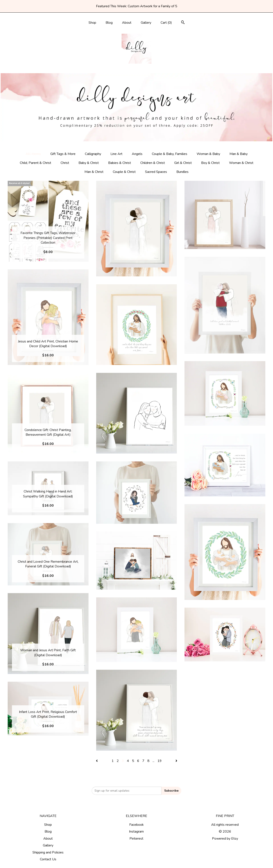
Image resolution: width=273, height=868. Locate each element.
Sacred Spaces (156, 172)
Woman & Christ (241, 163)
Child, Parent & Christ (36, 163)
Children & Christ (153, 163)
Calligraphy (93, 154)
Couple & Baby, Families (170, 154)
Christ (65, 163)
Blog (109, 23)
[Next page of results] (176, 761)
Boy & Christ (210, 163)
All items (33, 154)
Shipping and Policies (48, 852)
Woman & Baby (208, 154)
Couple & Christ (124, 172)
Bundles (182, 172)
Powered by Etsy (225, 839)
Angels (137, 154)
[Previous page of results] (97, 761)
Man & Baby (239, 154)
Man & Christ (94, 172)
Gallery (146, 23)
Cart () (166, 23)
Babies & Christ (120, 163)
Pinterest (136, 839)
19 (160, 761)
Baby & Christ (89, 163)
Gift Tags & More (63, 154)
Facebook (136, 825)
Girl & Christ (183, 163)
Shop (92, 23)
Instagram (136, 832)
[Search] (183, 23)
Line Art (116, 154)
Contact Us (48, 859)
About (127, 23)
